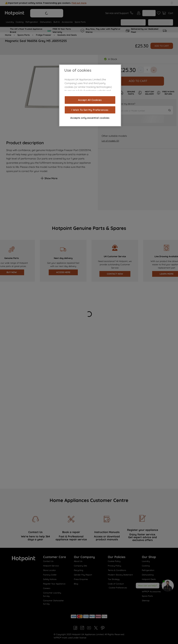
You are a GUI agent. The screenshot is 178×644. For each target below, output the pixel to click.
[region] (90, 95)
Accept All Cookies (90, 100)
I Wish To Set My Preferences (90, 110)
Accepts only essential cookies (90, 118)
